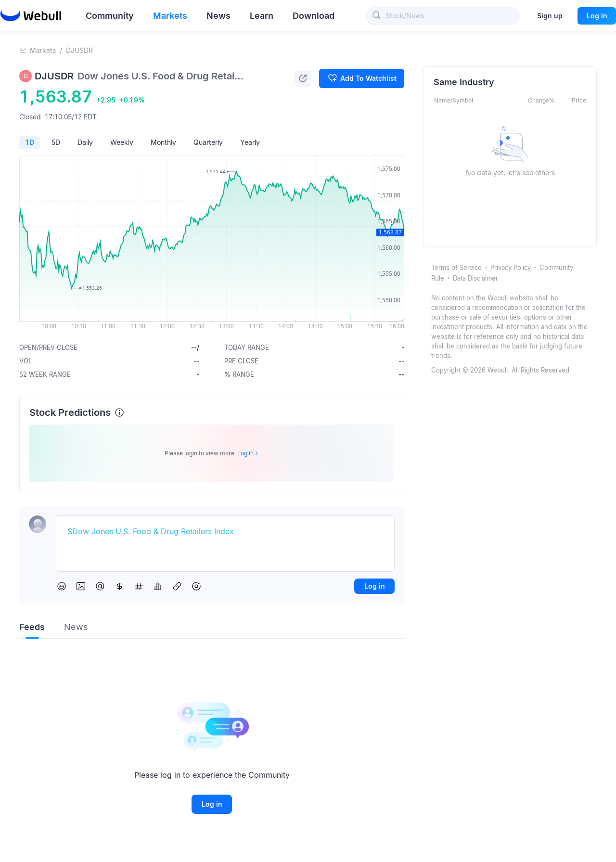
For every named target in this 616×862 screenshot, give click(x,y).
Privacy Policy (511, 268)
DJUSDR (79, 50)
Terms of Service (456, 268)
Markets (43, 50)
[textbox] (225, 532)
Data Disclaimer (475, 278)
